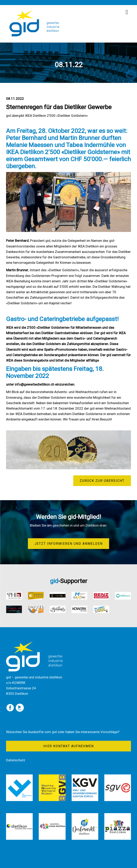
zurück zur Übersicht (102, 481)
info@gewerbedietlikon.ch (35, 384)
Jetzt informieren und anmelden (69, 544)
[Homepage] (34, 11)
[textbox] (68, 330)
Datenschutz (16, 760)
